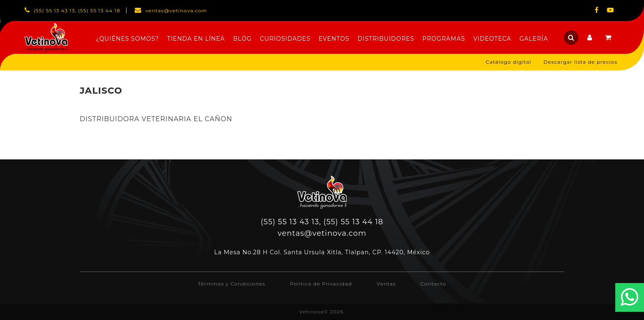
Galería (534, 39)
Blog (243, 39)
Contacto (434, 284)
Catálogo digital (509, 62)
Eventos (334, 39)
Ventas (386, 284)
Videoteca (492, 39)
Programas (444, 39)
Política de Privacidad (321, 284)
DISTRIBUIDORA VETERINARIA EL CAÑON (156, 119)
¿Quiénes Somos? (127, 39)
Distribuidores (386, 39)
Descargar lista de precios (580, 62)
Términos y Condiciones (232, 284)
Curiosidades (285, 39)
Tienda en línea (196, 39)
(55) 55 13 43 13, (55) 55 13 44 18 (322, 222)
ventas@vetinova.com (322, 233)
